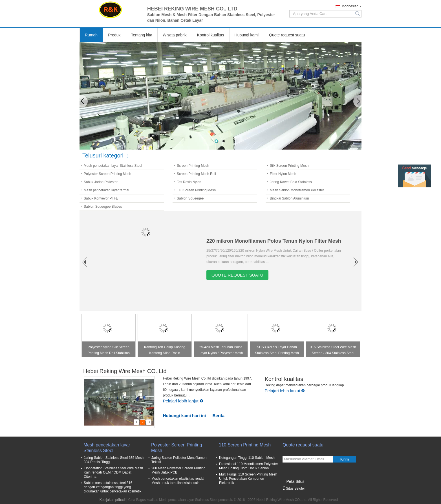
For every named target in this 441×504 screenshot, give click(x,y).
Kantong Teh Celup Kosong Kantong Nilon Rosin (165, 350)
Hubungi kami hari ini (185, 416)
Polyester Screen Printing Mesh (107, 174)
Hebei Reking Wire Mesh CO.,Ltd (125, 371)
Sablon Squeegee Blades (103, 207)
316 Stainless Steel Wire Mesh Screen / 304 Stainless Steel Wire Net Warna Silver (333, 351)
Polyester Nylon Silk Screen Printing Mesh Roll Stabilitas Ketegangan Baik (108, 351)
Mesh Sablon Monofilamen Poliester (297, 190)
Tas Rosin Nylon (189, 182)
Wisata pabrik (175, 35)
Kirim (345, 459)
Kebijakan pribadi (113, 500)
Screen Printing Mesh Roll (196, 174)
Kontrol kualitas (211, 35)
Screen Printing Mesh (193, 166)
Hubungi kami (247, 35)
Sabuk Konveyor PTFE (101, 198)
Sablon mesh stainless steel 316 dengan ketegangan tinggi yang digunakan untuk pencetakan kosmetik (113, 487)
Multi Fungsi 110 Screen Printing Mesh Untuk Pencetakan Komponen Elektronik (248, 479)
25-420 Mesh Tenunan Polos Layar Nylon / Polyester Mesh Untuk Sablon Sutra (221, 351)
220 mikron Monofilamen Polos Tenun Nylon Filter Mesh (274, 241)
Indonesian (350, 6)
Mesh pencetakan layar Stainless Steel (113, 166)
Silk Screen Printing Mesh (289, 166)
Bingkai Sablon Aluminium (289, 198)
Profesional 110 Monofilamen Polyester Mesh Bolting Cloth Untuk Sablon (249, 466)
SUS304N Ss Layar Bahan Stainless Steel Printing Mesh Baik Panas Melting (277, 351)
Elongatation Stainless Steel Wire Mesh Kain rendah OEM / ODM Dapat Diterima (113, 472)
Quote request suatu (287, 35)
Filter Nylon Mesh (283, 174)
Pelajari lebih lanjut (183, 401)
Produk (114, 35)
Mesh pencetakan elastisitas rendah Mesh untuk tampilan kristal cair (178, 481)
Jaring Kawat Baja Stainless (291, 182)
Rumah (91, 35)
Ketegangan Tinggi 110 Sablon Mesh (247, 458)
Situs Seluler (294, 488)
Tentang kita (142, 35)
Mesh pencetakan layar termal (106, 190)
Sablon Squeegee (190, 198)
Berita (219, 416)
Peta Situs (295, 481)
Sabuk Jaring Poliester (101, 182)
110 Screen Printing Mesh (196, 190)
